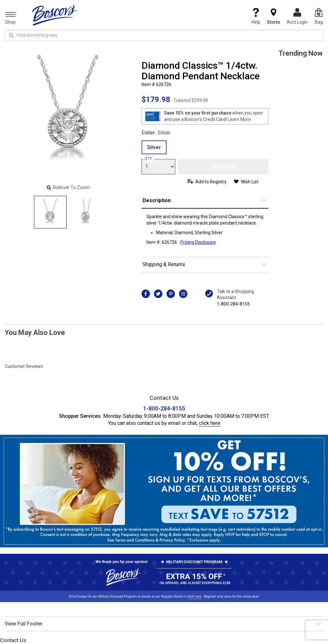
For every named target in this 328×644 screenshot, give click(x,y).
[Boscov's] (55, 15)
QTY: (149, 159)
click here (210, 423)
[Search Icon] (11, 35)
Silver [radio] (154, 147)
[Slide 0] (50, 212)
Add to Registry (211, 182)
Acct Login (297, 16)
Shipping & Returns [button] (164, 264)
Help (256, 16)
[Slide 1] (86, 212)
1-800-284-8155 (233, 304)
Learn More (239, 119)
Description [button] (157, 200)
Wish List (250, 182)
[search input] (164, 35)
